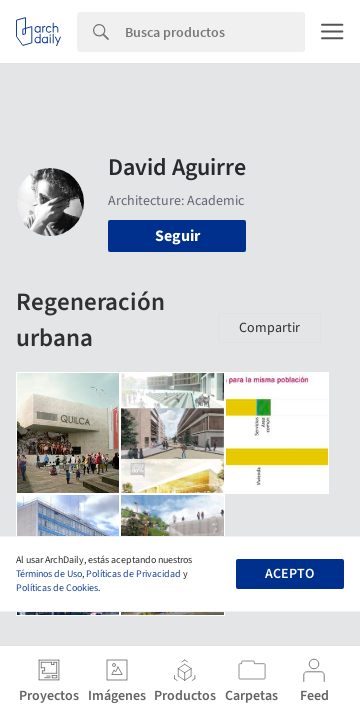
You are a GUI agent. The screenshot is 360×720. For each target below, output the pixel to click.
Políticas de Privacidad (133, 574)
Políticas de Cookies (57, 588)
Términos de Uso (49, 574)
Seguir (177, 236)
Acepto (289, 574)
